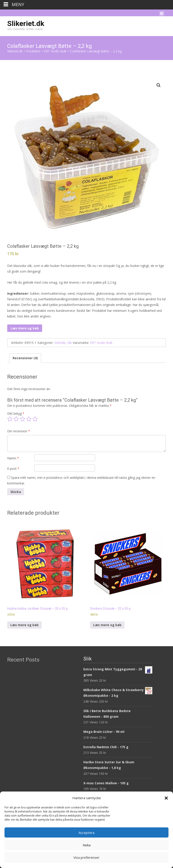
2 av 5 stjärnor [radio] (16, 419)
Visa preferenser (86, 857)
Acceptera (86, 833)
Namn (13, 458)
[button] (166, 798)
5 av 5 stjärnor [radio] (35, 419)
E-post (13, 469)
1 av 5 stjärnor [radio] (10, 419)
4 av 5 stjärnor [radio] (29, 419)
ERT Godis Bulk (101, 343)
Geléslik (60, 343)
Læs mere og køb (25, 328)
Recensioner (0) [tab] (25, 358)
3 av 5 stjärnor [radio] (23, 419)
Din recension (19, 431)
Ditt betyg (16, 413)
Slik (69, 343)
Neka (87, 845)
